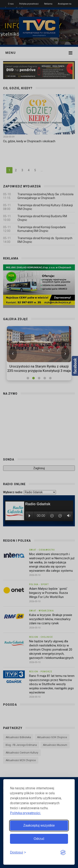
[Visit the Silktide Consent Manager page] (63, 853)
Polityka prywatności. (25, 813)
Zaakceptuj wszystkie (39, 825)
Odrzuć (39, 839)
